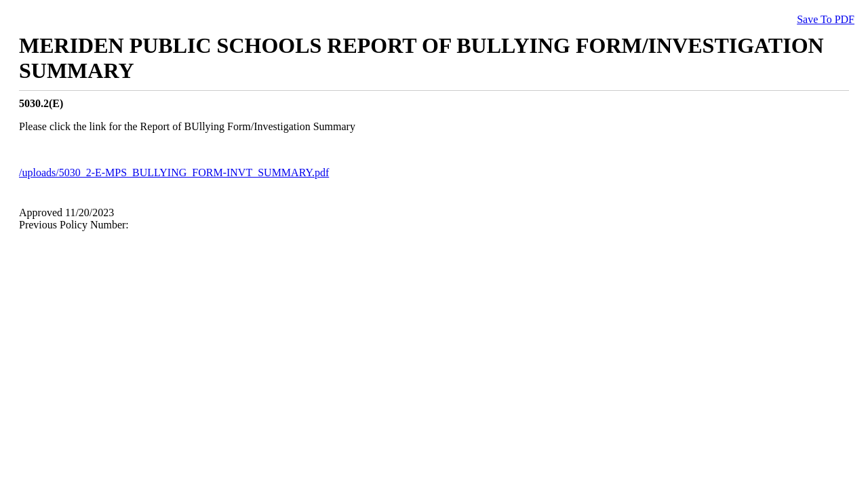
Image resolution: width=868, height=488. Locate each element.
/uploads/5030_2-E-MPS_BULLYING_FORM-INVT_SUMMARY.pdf (174, 172)
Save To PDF (826, 19)
